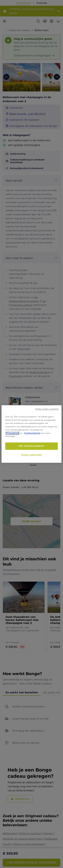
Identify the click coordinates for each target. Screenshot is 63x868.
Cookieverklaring (32, 433)
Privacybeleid (12, 433)
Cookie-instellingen (32, 455)
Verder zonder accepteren (47, 409)
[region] (31, 434)
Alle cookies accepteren (32, 446)
